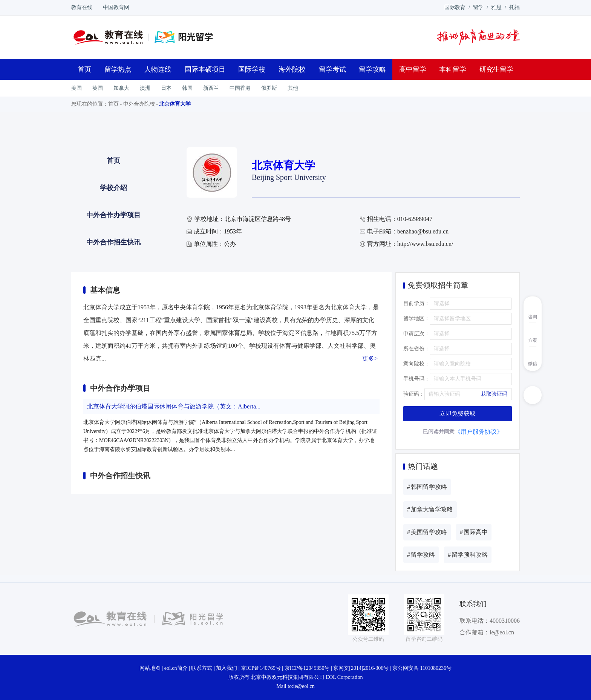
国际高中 (474, 532)
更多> (370, 358)
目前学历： (416, 303)
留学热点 (118, 69)
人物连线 (158, 69)
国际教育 (455, 7)
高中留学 (413, 69)
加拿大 (121, 88)
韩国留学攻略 (427, 487)
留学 (478, 7)
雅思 (496, 7)
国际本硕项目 (205, 69)
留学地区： (416, 319)
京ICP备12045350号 (307, 668)
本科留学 (453, 69)
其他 (293, 88)
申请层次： (416, 334)
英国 (98, 88)
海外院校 (292, 69)
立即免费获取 (458, 414)
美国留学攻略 (427, 532)
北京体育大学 (175, 104)
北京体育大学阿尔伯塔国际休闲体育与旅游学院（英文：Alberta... (174, 406)
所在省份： (416, 349)
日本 (166, 88)
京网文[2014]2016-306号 (361, 668)
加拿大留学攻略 (430, 509)
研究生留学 (496, 69)
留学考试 (332, 69)
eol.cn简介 (176, 668)
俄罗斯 (269, 88)
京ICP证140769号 (261, 668)
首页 (84, 69)
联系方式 (202, 668)
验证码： (414, 394)
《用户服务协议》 (479, 432)
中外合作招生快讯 (113, 242)
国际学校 (252, 69)
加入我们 (227, 668)
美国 (77, 88)
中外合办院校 (139, 104)
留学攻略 (372, 69)
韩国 (187, 88)
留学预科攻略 (468, 555)
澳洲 (145, 88)
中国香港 (240, 88)
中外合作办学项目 (113, 215)
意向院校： (416, 364)
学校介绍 (113, 188)
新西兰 (211, 88)
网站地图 (150, 668)
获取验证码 (494, 394)
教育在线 (82, 7)
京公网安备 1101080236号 (422, 668)
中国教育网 (116, 7)
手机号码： (416, 379)
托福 (514, 7)
